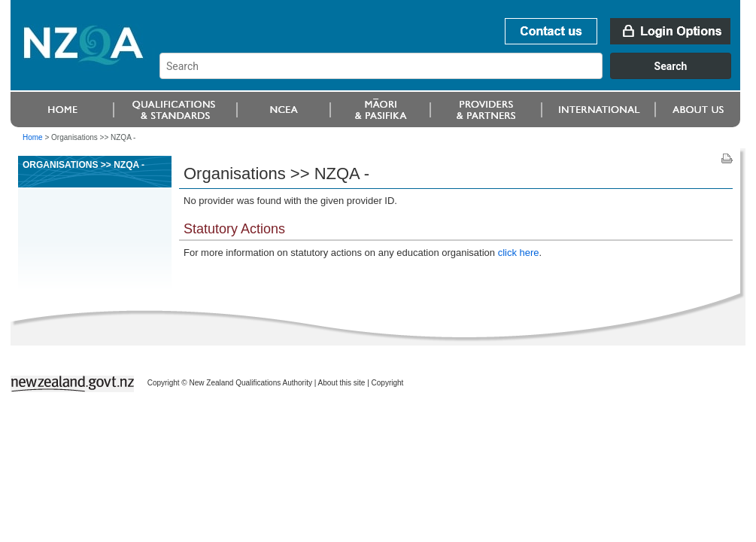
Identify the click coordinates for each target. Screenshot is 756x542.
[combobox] (452, 75)
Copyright (388, 383)
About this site (342, 383)
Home (33, 137)
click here (519, 253)
